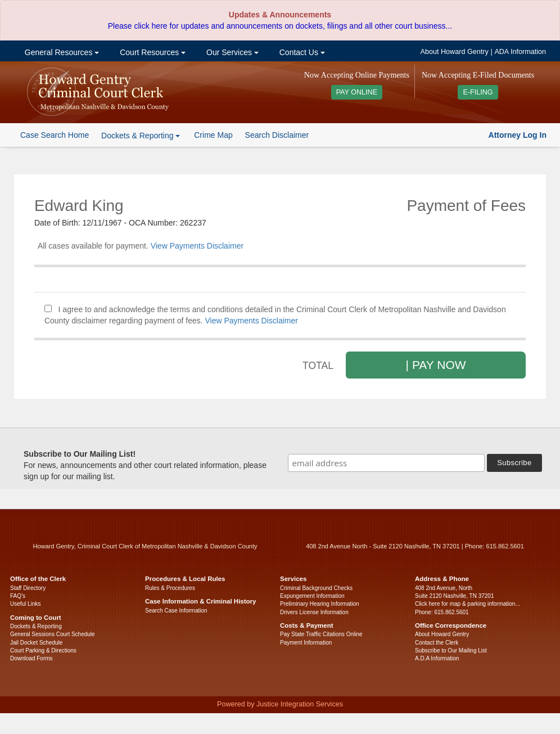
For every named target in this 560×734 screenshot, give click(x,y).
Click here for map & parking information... (468, 604)
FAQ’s (18, 596)
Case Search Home (55, 135)
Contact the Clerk (437, 643)
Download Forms (31, 658)
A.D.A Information (437, 658)
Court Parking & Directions (43, 650)
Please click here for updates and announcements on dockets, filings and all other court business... (280, 26)
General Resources (61, 52)
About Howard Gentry (455, 52)
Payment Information (306, 643)
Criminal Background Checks (316, 588)
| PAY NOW (436, 365)
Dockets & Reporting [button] (141, 136)
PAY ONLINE (357, 92)
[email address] (386, 463)
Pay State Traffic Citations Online (321, 634)
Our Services (231, 52)
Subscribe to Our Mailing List (451, 650)
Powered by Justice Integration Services (280, 704)
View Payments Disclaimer (197, 246)
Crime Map (213, 135)
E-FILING (478, 92)
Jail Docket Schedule (36, 643)
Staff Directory (28, 588)
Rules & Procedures (170, 588)
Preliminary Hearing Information (320, 604)
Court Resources (152, 52)
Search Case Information (176, 611)
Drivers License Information (314, 612)
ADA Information (520, 52)
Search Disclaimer (277, 135)
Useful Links (25, 604)
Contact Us (301, 52)
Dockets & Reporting (36, 626)
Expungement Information (312, 596)
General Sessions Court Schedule (53, 634)
